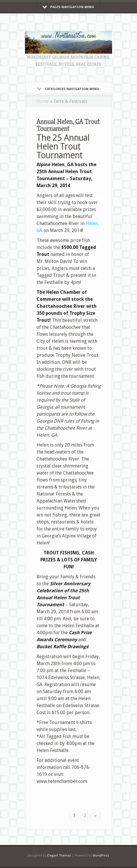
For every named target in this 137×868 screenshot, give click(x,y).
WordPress (101, 856)
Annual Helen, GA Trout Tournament (68, 125)
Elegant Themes (59, 856)
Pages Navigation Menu (68, 7)
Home (43, 101)
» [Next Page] (95, 815)
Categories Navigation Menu (68, 89)
